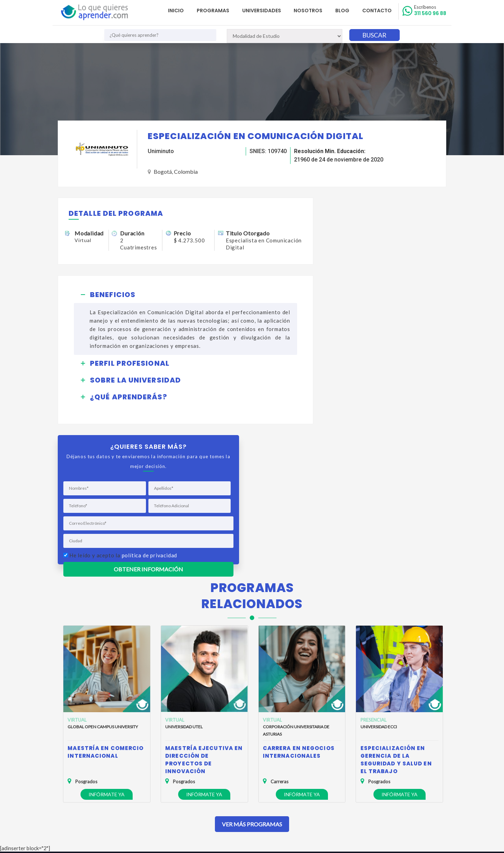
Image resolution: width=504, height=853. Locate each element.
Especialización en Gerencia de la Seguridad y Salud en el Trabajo (396, 615)
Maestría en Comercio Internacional (106, 608)
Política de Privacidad (86, 762)
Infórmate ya (107, 650)
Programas (214, 11)
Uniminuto (161, 151)
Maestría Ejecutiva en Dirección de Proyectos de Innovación (204, 615)
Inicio (178, 11)
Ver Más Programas (252, 679)
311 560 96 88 (430, 11)
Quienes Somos (80, 752)
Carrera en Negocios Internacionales (299, 608)
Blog (343, 11)
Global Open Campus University (103, 582)
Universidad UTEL (184, 582)
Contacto (377, 11)
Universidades (263, 11)
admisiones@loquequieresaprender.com (248, 777)
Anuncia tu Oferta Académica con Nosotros (110, 783)
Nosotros (309, 11)
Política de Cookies (83, 773)
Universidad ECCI (379, 582)
